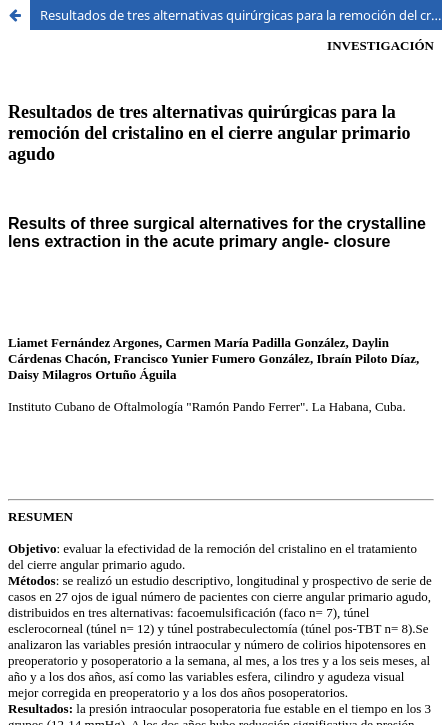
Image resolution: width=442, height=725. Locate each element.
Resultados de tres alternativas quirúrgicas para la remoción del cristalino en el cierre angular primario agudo (241, 15)
